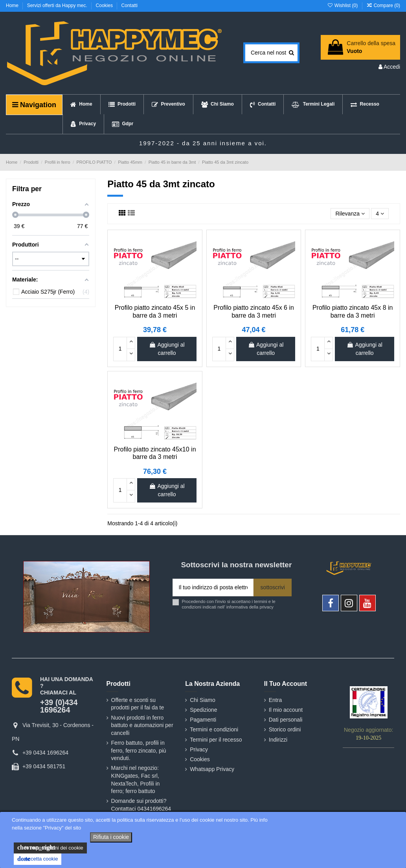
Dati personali (286, 720)
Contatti (130, 5)
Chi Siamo (203, 700)
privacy (266, 607)
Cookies (105, 5)
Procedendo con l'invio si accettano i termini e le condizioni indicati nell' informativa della (228, 604)
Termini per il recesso (216, 740)
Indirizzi (278, 740)
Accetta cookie (38, 859)
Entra (275, 700)
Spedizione (203, 710)
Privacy (199, 749)
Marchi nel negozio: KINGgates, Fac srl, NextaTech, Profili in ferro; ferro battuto (136, 779)
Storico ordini (285, 729)
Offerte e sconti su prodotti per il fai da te (138, 704)
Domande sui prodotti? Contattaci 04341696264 (141, 805)
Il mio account (286, 710)
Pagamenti (203, 720)
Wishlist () (343, 5)
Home (13, 5)
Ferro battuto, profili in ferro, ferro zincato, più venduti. (139, 750)
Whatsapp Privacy (212, 769)
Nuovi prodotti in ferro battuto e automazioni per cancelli (142, 725)
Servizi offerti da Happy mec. (58, 5)
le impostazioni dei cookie (50, 848)
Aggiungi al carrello (167, 349)
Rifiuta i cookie (111, 837)
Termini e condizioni (214, 729)
